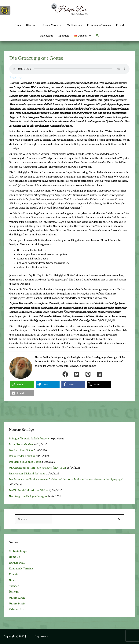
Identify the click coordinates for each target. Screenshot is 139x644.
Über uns (31, 25)
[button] (82, 36)
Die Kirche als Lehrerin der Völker (29, 490)
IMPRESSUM (17, 563)
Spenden (64, 36)
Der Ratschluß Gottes (21, 450)
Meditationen (74, 25)
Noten (13, 580)
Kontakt (121, 25)
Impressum (41, 636)
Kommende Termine (99, 25)
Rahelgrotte (47, 36)
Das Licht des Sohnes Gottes (25, 462)
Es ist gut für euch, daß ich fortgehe (30, 438)
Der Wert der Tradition (22, 456)
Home (17, 25)
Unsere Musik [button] (50, 25)
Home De (14, 557)
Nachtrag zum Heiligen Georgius (28, 496)
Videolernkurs (17, 609)
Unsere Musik (17, 604)
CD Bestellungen (19, 551)
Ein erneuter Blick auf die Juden (27, 473)
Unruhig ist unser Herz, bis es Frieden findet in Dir (38, 468)
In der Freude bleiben (21, 444)
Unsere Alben (17, 598)
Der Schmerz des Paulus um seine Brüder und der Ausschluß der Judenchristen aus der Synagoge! (66, 479)
